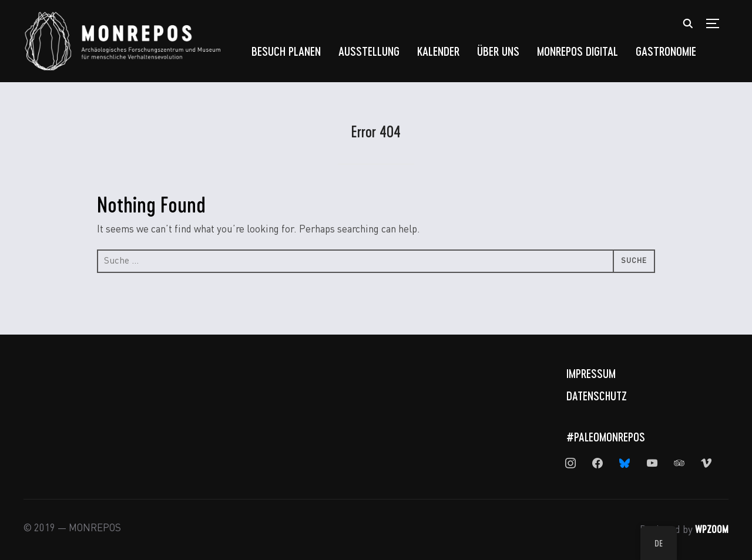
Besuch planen (286, 51)
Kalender (438, 51)
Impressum (591, 373)
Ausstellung (369, 51)
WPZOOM (712, 529)
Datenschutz (597, 396)
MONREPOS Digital (578, 51)
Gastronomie (666, 51)
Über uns (498, 51)
